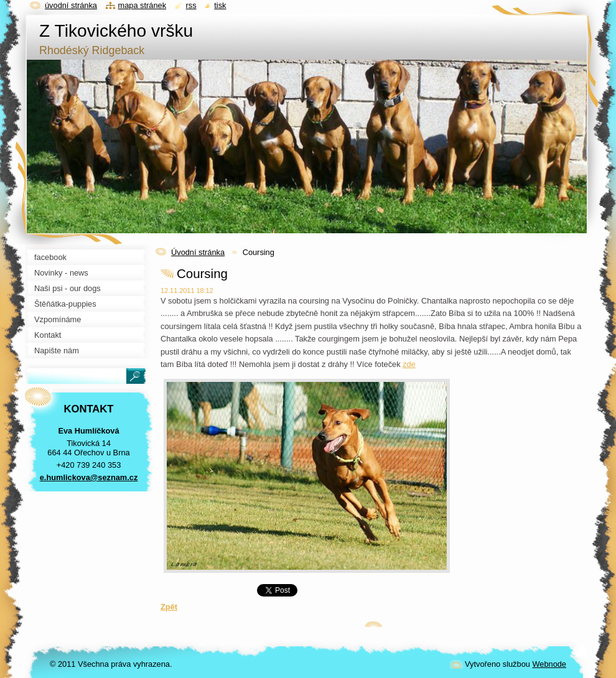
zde (409, 364)
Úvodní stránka (198, 252)
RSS (191, 5)
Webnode (549, 664)
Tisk (220, 5)
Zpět (169, 607)
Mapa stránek (142, 5)
